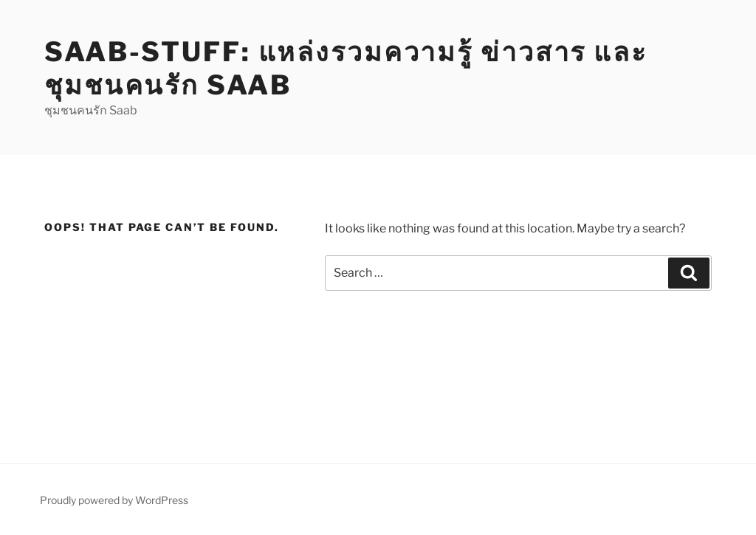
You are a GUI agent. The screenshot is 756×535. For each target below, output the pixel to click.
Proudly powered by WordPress (114, 500)
